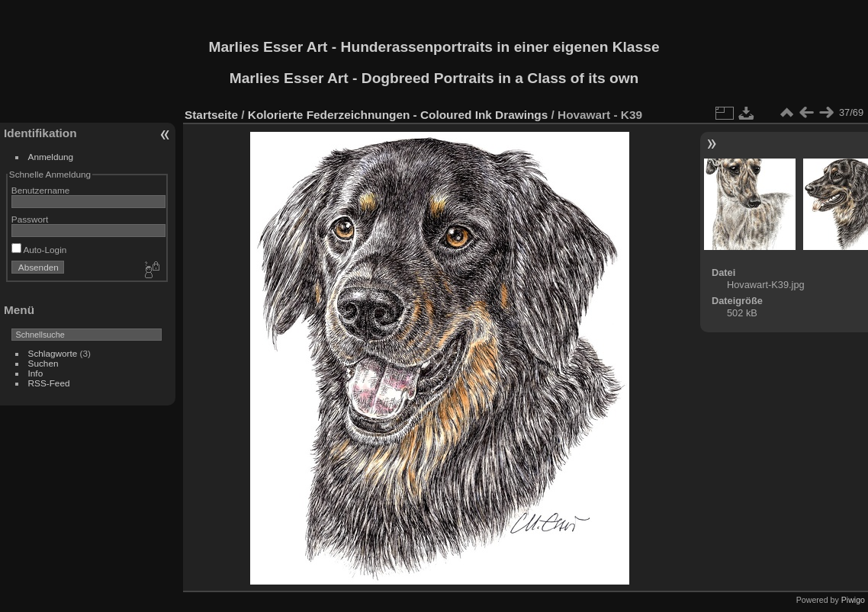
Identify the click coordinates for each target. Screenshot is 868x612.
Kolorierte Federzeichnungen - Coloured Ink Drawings (398, 115)
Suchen (43, 363)
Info (36, 373)
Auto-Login (39, 250)
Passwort (30, 219)
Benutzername (41, 190)
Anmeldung (51, 157)
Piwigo (853, 600)
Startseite (211, 115)
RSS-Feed (49, 383)
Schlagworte (53, 353)
